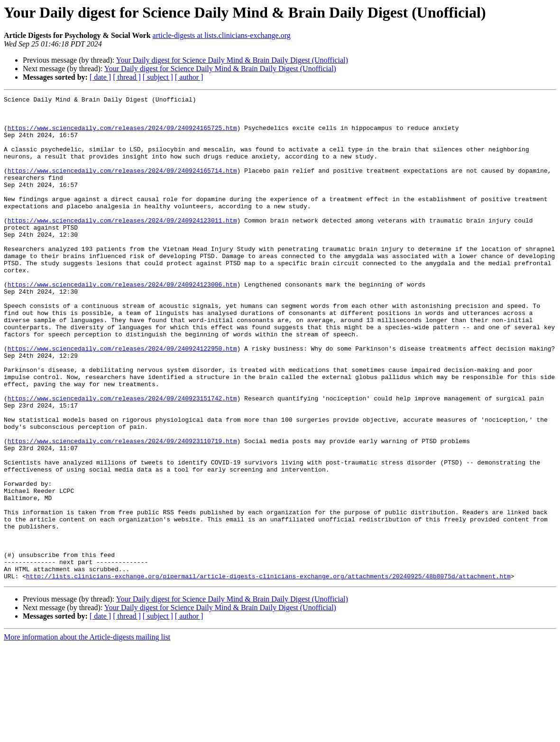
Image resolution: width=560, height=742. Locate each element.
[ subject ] (158, 77)
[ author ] (189, 77)
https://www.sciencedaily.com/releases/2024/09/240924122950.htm (122, 399)
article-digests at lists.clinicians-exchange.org (222, 35)
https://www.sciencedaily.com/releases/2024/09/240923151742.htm (122, 459)
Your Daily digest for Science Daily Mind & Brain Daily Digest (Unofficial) (232, 60)
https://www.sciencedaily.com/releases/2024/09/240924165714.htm (122, 186)
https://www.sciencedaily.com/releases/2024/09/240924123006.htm (122, 323)
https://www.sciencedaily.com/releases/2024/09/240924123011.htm (122, 246)
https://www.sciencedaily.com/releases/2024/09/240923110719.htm (122, 510)
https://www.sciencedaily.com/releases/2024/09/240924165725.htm (122, 135)
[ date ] (100, 77)
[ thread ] (127, 77)
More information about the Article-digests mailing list (87, 734)
